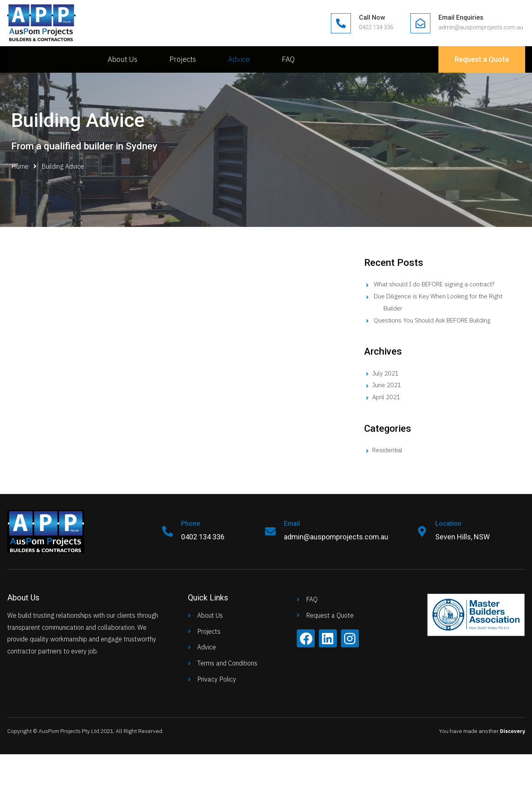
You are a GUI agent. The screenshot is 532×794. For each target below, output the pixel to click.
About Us (122, 59)
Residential (388, 450)
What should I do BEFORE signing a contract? (438, 284)
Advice (239, 59)
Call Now (372, 17)
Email (294, 524)
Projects (183, 59)
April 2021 (387, 397)
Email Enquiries (461, 17)
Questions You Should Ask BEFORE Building (435, 320)
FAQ (288, 59)
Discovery (511, 731)
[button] (482, 59)
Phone (192, 524)
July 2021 (386, 373)
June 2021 (387, 385)
